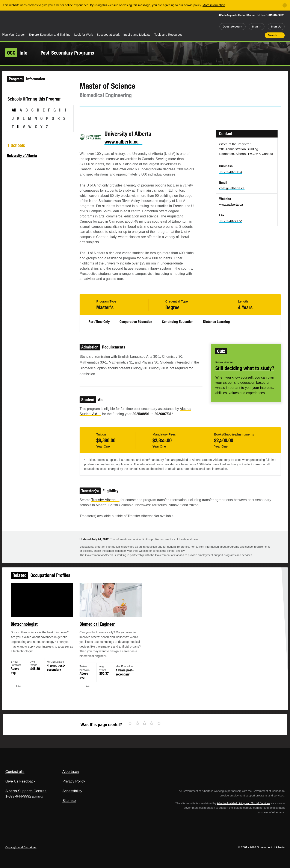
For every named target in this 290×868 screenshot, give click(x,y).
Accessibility (72, 791)
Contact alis (15, 772)
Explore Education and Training (50, 35)
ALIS (46, 21)
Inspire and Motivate (137, 35)
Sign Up (276, 27)
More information (214, 5)
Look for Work (84, 35)
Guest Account (233, 27)
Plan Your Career (13, 35)
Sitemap (69, 801)
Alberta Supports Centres (26, 791)
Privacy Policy (74, 781)
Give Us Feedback (20, 781)
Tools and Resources (168, 35)
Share (237, 35)
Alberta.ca (71, 772)
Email (119, 115)
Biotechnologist (36, 630)
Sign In (257, 27)
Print (260, 35)
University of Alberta (22, 156)
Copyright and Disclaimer (21, 847)
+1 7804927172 (230, 221)
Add (245, 35)
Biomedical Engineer (102, 630)
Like (252, 35)
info (16, 53)
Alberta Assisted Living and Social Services (244, 803)
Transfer (105, 500)
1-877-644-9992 (275, 15)
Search (273, 35)
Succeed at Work (108, 35)
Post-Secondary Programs (67, 53)
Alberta (17, 22)
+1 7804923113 (230, 172)
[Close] (285, 5)
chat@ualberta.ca (232, 188)
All (14, 110)
